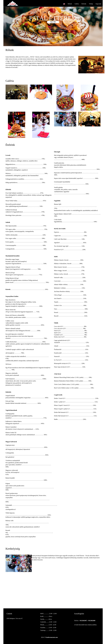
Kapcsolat (99, 4)
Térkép (91, 4)
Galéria (77, 4)
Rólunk (70, 4)
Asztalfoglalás (53, 34)
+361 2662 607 (53, 40)
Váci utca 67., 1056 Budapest (53, 29)
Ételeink (84, 4)
